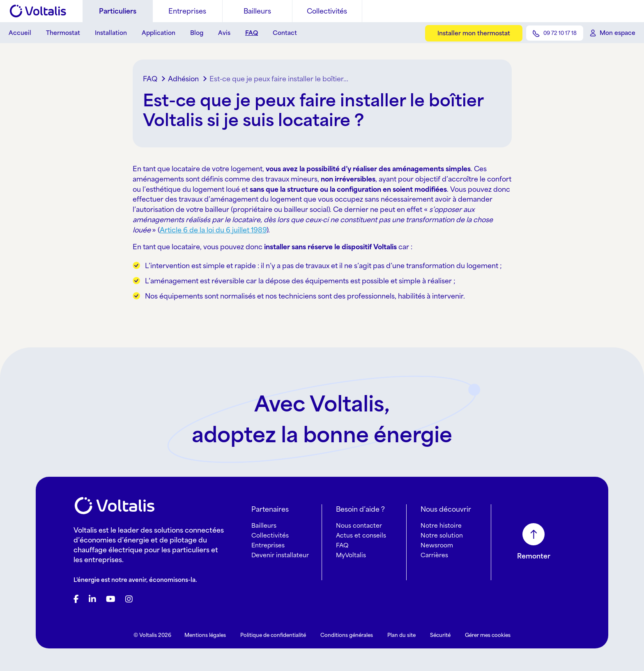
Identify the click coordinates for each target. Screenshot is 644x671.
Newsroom (437, 545)
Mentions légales (205, 635)
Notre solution (442, 535)
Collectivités (327, 11)
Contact (285, 33)
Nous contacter (359, 525)
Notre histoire (441, 525)
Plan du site (401, 635)
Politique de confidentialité (273, 635)
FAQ (252, 33)
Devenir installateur (280, 555)
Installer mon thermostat (474, 33)
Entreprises (187, 11)
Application (159, 33)
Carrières (434, 555)
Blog (197, 33)
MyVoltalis (351, 555)
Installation (111, 33)
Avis (224, 33)
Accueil (20, 33)
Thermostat (63, 33)
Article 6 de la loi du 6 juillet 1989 (213, 230)
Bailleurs (257, 11)
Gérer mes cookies (488, 635)
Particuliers (118, 11)
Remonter (534, 556)
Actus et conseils (361, 535)
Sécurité (440, 635)
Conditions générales (347, 635)
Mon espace (618, 33)
